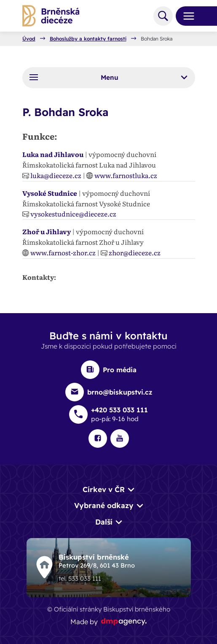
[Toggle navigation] (185, 16)
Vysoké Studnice (50, 193)
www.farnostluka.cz (126, 175)
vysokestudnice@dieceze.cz (73, 214)
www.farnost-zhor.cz (63, 253)
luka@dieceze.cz (56, 175)
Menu (108, 77)
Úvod (29, 39)
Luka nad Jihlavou (53, 154)
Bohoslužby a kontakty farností (88, 39)
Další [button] (104, 522)
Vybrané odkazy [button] (104, 505)
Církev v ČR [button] (104, 489)
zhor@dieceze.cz (135, 253)
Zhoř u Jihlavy (47, 231)
